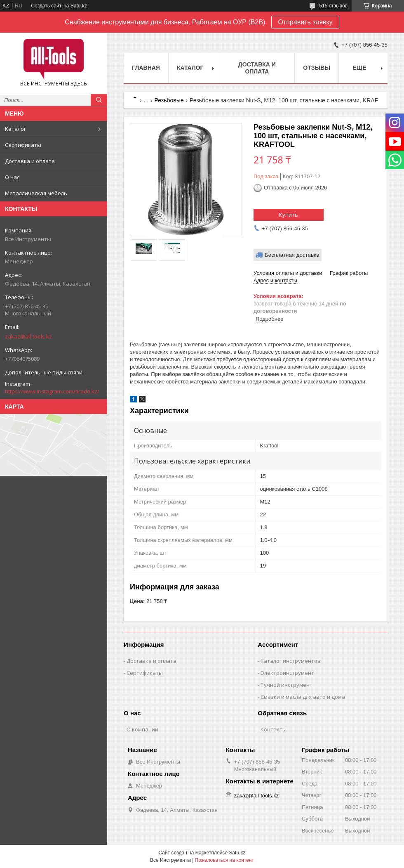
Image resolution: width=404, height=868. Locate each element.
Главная (146, 68)
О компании (142, 729)
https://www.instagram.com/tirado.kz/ (52, 391)
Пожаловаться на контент (224, 860)
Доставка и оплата (30, 161)
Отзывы (317, 68)
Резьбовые (169, 100)
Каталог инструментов (291, 661)
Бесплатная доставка (292, 255)
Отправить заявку (305, 22)
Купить (289, 215)
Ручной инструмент (287, 685)
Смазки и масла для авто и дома (303, 697)
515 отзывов (333, 6)
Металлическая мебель (36, 193)
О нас (12, 177)
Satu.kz (237, 853)
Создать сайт (46, 6)
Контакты (274, 729)
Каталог (15, 129)
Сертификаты (23, 145)
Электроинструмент (287, 673)
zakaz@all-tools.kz (28, 336)
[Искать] (99, 100)
